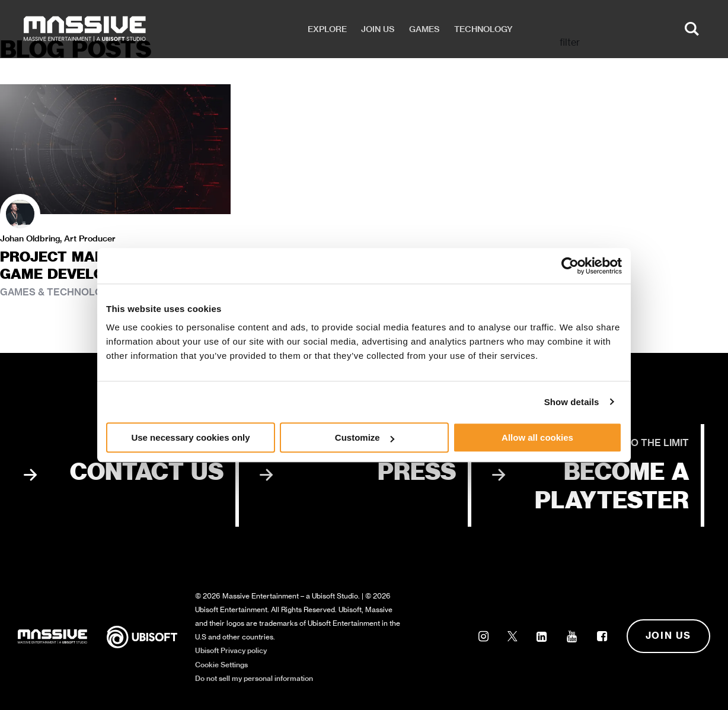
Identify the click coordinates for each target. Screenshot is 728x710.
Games (424, 29)
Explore (327, 29)
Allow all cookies (537, 437)
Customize (365, 437)
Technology (483, 29)
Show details (572, 402)
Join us (378, 29)
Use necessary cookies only (190, 437)
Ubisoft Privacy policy (231, 650)
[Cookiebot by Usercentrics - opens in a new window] (570, 266)
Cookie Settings (221, 665)
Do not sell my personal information (254, 678)
